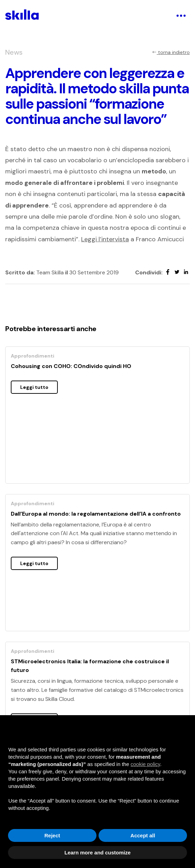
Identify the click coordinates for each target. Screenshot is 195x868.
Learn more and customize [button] (97, 853)
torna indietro (171, 52)
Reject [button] (52, 835)
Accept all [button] (143, 835)
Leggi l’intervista (105, 239)
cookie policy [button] (145, 764)
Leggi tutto (34, 387)
